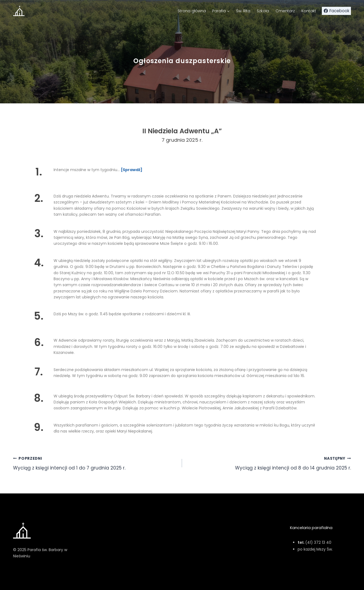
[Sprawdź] (132, 170)
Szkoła (263, 11)
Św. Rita (243, 11)
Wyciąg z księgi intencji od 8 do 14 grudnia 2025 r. (269, 463)
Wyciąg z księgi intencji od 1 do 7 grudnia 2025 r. (95, 463)
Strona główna (192, 11)
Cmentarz (285, 11)
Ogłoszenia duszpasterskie (182, 61)
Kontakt (309, 11)
